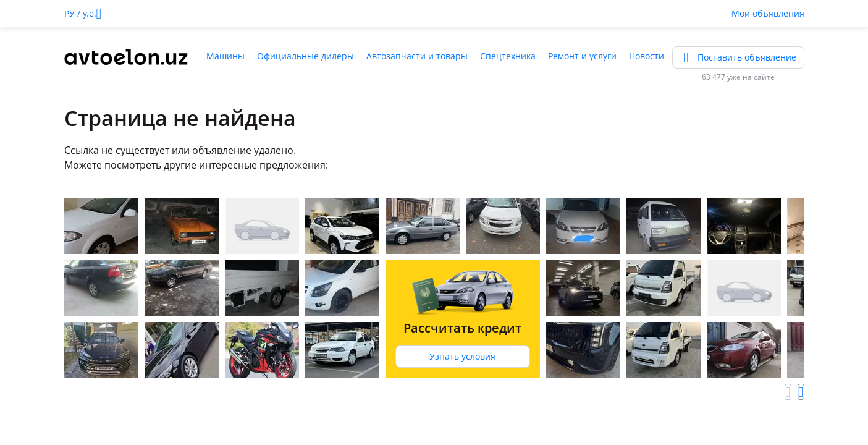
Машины (225, 56)
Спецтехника (508, 56)
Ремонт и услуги (582, 56)
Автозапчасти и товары (417, 56)
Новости (647, 56)
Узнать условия (462, 356)
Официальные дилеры (305, 56)
